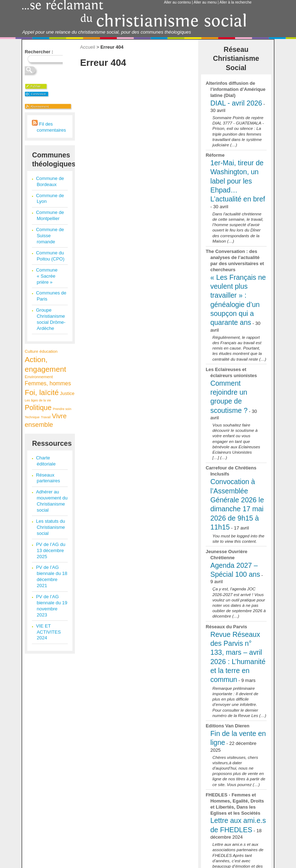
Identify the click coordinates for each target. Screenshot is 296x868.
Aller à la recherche (236, 2)
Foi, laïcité (42, 392)
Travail (46, 417)
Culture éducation (41, 351)
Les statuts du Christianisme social (50, 527)
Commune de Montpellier (50, 215)
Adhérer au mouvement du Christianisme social (52, 501)
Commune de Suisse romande (50, 236)
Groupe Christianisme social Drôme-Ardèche (51, 319)
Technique (32, 417)
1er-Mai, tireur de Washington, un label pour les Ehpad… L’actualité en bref (238, 181)
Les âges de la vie (38, 400)
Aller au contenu (178, 2)
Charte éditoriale (46, 461)
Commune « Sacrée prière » (47, 276)
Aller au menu (205, 2)
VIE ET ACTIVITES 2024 (48, 632)
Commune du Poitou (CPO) (50, 256)
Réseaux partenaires (48, 478)
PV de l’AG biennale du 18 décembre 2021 (51, 576)
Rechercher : (39, 52)
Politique (38, 408)
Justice (67, 393)
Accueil (87, 47)
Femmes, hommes (48, 383)
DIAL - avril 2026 (236, 103)
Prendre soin (62, 409)
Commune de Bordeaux (50, 181)
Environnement (39, 377)
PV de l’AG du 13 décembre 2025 (51, 550)
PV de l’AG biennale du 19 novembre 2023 (51, 606)
